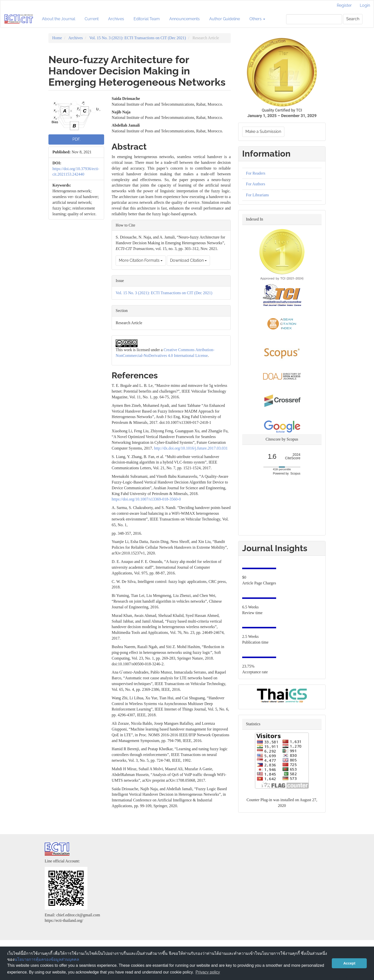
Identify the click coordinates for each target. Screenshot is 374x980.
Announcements (185, 19)
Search (353, 19)
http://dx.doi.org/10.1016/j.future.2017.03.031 (191, 448)
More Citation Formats (141, 260)
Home (57, 38)
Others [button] (257, 19)
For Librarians (257, 195)
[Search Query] (314, 19)
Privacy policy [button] (208, 972)
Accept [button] (349, 963)
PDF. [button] (76, 139)
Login (365, 5)
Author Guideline (225, 19)
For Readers (256, 173)
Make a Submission (263, 131)
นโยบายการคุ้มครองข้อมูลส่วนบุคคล (47, 959)
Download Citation (188, 260)
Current (92, 19)
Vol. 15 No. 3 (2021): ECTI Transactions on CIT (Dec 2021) (138, 38)
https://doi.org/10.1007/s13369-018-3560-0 (146, 499)
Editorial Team (147, 19)
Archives (116, 19)
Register (344, 5)
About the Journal (59, 19)
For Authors (256, 184)
